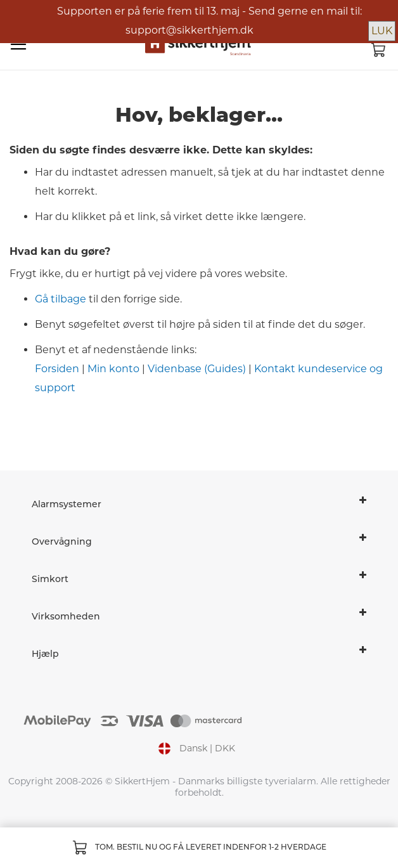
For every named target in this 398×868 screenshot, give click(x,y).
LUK (382, 31)
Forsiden (57, 369)
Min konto (113, 369)
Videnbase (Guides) (197, 369)
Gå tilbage (61, 299)
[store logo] (199, 45)
